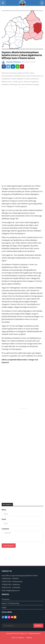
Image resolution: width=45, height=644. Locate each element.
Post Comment (9, 546)
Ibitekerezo (7, 505)
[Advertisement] (22, 112)
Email (4, 519)
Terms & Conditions (18, 638)
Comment (5, 529)
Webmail (29, 638)
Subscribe (38, 626)
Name (4, 510)
